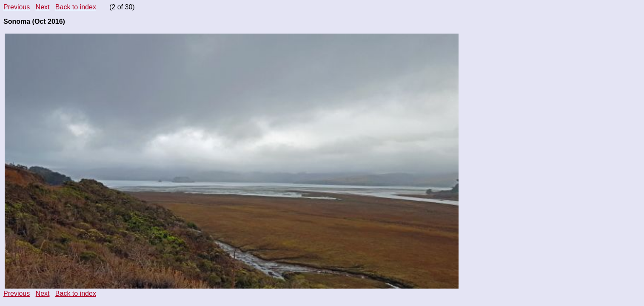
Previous (17, 7)
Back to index (76, 7)
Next (43, 7)
